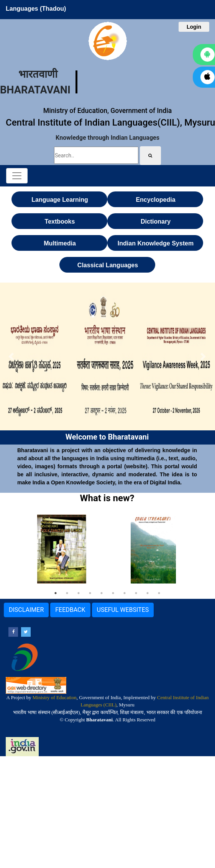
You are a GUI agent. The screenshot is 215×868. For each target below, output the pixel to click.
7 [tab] (125, 593)
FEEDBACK (70, 610)
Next (205, 549)
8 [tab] (136, 593)
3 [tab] (79, 593)
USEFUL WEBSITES (123, 610)
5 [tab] (102, 593)
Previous (10, 549)
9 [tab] (148, 593)
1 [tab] (56, 593)
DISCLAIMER (26, 610)
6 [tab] (113, 593)
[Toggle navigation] (17, 176)
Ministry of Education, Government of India (107, 111)
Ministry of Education (55, 697)
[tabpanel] (62, 549)
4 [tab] (90, 593)
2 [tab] (67, 593)
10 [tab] (159, 593)
